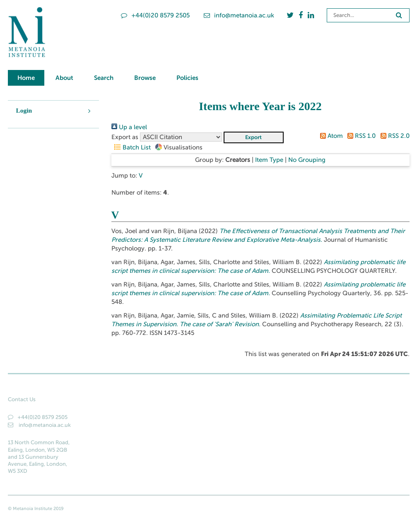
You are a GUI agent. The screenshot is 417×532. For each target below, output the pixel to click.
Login (24, 110)
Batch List (131, 147)
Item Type (269, 160)
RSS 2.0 (393, 136)
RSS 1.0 (360, 136)
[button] (254, 137)
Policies (187, 78)
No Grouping (307, 160)
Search (104, 78)
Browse (145, 78)
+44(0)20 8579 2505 (155, 15)
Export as (125, 137)
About (64, 78)
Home (26, 78)
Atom (330, 136)
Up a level (129, 127)
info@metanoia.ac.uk (239, 15)
